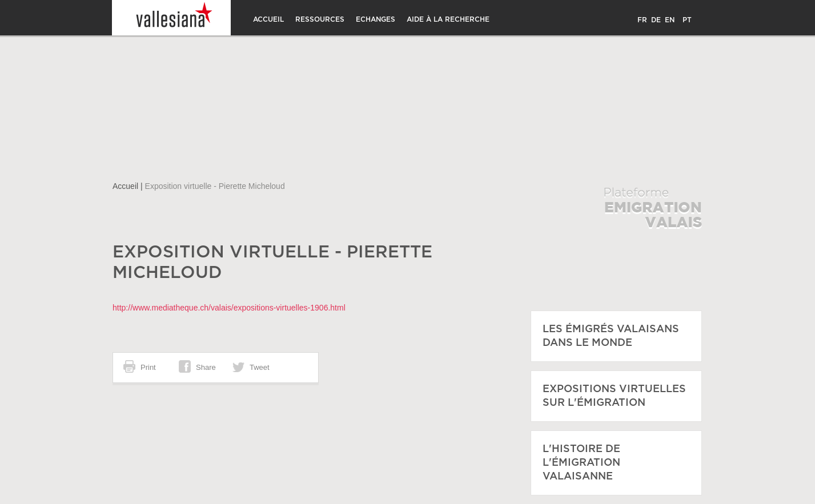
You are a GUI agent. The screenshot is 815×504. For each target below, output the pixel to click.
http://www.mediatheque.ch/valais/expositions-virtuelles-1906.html (229, 308)
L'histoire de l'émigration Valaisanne (581, 463)
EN (670, 20)
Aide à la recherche (448, 19)
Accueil (268, 19)
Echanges (376, 19)
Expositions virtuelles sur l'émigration (614, 396)
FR (642, 20)
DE (656, 20)
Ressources (320, 19)
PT (687, 20)
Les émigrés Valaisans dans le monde (611, 336)
